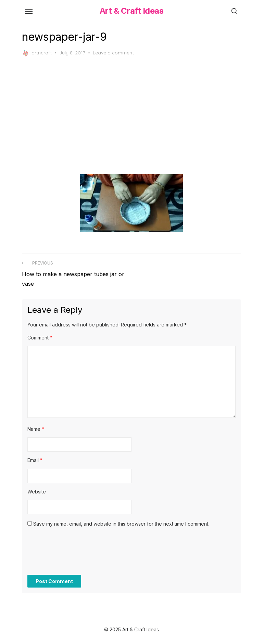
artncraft (37, 53)
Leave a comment (113, 53)
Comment (40, 338)
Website (37, 492)
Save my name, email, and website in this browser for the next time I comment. (121, 524)
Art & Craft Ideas (132, 11)
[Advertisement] (131, 115)
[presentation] (79, 555)
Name (36, 429)
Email (35, 460)
